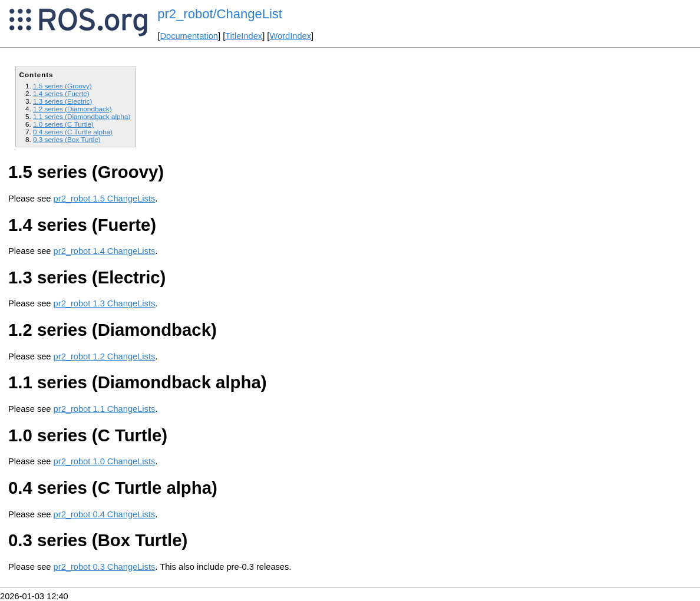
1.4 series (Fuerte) (61, 93)
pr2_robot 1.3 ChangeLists (105, 303)
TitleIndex (244, 36)
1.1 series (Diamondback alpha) (82, 116)
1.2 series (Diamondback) (72, 109)
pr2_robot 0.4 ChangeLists (105, 514)
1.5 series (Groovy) (62, 86)
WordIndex (290, 36)
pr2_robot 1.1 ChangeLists (105, 409)
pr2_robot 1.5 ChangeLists (105, 199)
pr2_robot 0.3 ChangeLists (105, 567)
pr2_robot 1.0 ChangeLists (105, 461)
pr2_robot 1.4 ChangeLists (105, 251)
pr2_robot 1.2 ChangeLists (105, 356)
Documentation (189, 36)
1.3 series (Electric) (62, 101)
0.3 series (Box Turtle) (67, 139)
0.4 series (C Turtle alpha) (73, 132)
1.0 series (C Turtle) (63, 124)
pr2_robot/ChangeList (220, 14)
